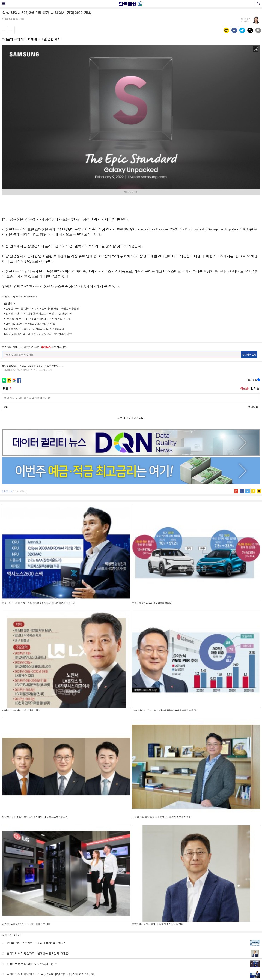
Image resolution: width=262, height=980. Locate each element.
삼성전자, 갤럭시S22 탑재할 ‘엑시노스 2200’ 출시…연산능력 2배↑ (40, 314)
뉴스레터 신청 (249, 355)
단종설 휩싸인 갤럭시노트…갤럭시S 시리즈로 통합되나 (35, 329)
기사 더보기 (21, 491)
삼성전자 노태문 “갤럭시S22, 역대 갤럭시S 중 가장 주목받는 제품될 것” (43, 309)
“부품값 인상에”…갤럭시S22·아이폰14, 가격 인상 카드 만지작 (38, 319)
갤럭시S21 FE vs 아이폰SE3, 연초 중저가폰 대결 (30, 324)
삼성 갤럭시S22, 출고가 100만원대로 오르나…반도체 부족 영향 (39, 334)
